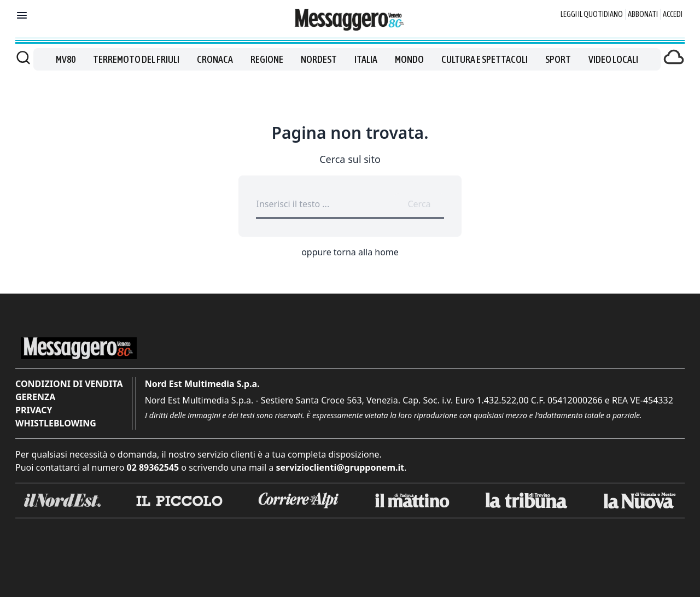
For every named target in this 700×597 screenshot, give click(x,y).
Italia (366, 59)
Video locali (613, 59)
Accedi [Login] (673, 14)
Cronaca (215, 59)
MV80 (66, 59)
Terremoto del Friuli (136, 59)
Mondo (409, 59)
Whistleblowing (56, 423)
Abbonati (643, 14)
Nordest (319, 59)
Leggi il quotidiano (592, 14)
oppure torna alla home (350, 252)
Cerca (419, 204)
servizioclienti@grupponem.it (340, 467)
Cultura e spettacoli (485, 59)
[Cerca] (23, 57)
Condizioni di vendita (69, 384)
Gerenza (35, 397)
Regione (267, 59)
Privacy (34, 410)
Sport (558, 59)
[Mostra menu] (22, 15)
